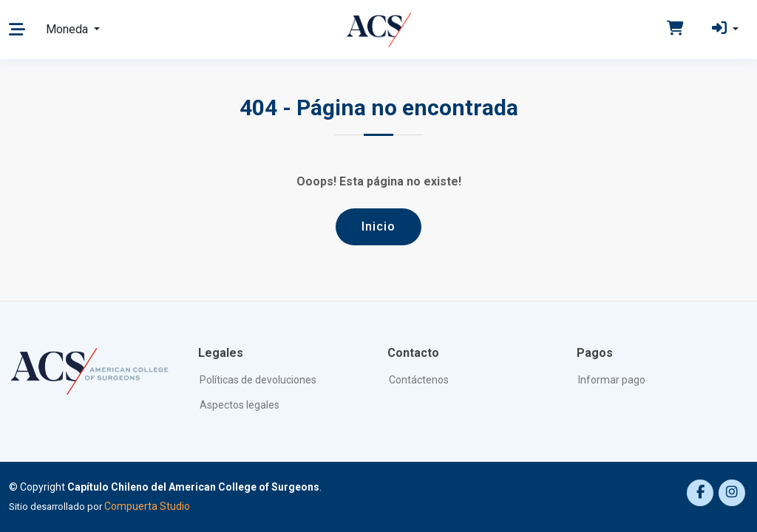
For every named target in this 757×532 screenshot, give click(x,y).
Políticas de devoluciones (258, 380)
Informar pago (612, 380)
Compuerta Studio (147, 506)
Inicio (378, 226)
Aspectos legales (240, 405)
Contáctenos (419, 380)
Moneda (68, 29)
